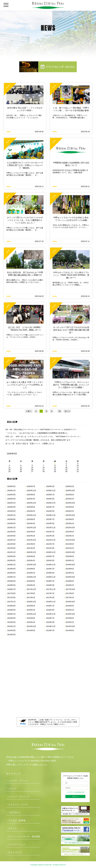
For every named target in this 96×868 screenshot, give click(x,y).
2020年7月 (50, 556)
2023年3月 (50, 523)
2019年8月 (31, 569)
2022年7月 (50, 532)
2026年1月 (11, 490)
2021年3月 (50, 548)
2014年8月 (31, 630)
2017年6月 (70, 593)
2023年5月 (11, 523)
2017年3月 (50, 597)
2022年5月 (11, 536)
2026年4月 (31, 486)
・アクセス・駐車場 (16, 821)
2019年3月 (50, 573)
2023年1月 (11, 528)
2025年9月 (11, 495)
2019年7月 (50, 569)
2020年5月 (11, 560)
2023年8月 (31, 519)
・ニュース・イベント (17, 781)
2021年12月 (31, 540)
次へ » (67, 411)
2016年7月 (50, 606)
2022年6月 (70, 532)
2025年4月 (31, 499)
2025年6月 (70, 495)
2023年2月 (70, 523)
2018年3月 (50, 585)
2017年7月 (50, 593)
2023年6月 (70, 519)
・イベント (12, 789)
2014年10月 (70, 626)
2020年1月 (11, 565)
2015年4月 (31, 622)
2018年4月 (31, 585)
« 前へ (29, 411)
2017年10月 (70, 589)
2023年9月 (11, 519)
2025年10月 (70, 490)
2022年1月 (11, 540)
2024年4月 (31, 511)
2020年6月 (70, 556)
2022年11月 (51, 528)
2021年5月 (11, 548)
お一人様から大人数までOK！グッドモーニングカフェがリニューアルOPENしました (25, 385)
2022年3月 (50, 536)
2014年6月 (70, 630)
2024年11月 (51, 503)
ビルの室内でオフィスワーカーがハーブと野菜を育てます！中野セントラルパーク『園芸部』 (25, 165)
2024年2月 (70, 511)
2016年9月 (11, 606)
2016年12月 (31, 602)
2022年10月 (70, 528)
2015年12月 (31, 614)
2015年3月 (50, 622)
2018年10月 (70, 577)
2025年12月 (31, 490)
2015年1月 (11, 626)
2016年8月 (31, 606)
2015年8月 (31, 618)
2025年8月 (31, 495)
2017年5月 (11, 597)
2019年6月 (70, 569)
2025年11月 (51, 490)
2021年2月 (70, 548)
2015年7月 (50, 618)
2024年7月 (50, 507)
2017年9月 (11, 593)
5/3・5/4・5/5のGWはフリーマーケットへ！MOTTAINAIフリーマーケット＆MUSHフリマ (41, 430)
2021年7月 (50, 544)
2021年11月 (51, 540)
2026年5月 (11, 486)
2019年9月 (11, 569)
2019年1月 (11, 577)
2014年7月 (50, 630)
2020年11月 (51, 552)
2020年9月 (11, 556)
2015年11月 (51, 614)
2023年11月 (51, 515)
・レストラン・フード (17, 805)
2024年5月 (11, 511)
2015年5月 (11, 622)
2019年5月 (11, 573)
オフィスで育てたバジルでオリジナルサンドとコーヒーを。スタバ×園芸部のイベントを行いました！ (25, 220)
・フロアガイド (14, 813)
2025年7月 (50, 495)
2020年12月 (31, 552)
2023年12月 (31, 515)
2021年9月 (11, 544)
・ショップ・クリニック (18, 797)
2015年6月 (70, 618)
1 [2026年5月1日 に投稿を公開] (55, 463)
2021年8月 (31, 544)
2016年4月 (31, 610)
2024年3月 (50, 511)
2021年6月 (70, 544)
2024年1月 (11, 515)
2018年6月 (70, 581)
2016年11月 (51, 602)
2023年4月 (31, 523)
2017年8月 (31, 593)
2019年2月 (70, 573)
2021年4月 (31, 548)
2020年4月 (31, 560)
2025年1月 (11, 503)
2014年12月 (31, 626)
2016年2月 (70, 610)
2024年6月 (70, 507)
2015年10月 (70, 614)
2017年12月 (31, 589)
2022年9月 (11, 532)
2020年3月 (50, 560)
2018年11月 (51, 577)
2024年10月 (70, 503)
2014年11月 (51, 626)
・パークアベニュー (16, 844)
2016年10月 (70, 602)
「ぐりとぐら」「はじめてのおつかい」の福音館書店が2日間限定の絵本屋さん (37, 433)
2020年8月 (31, 556)
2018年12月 (31, 577)
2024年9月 (11, 507)
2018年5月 (11, 585)
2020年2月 (70, 560)
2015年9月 (11, 618)
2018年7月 (50, 581)
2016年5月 (11, 610)
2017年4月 (31, 597)
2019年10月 (70, 565)
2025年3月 (50, 499)
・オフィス (12, 829)
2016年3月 (50, 610)
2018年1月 (11, 589)
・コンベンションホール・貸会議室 (23, 837)
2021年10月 (70, 540)
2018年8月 (31, 581)
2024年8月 (31, 507)
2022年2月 (70, 536)
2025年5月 (11, 499)
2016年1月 (11, 614)
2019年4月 (31, 573)
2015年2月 (70, 622)
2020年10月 (70, 552)
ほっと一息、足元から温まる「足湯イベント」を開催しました (30, 443)
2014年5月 (11, 635)
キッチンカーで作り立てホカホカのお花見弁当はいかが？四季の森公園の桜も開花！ (71, 330)
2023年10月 (70, 515)
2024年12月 (31, 503)
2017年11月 (51, 589)
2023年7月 (50, 519)
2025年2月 (70, 499)
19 (60, 411)
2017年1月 (11, 602)
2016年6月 (70, 606)
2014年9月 (11, 630)
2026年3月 (50, 486)
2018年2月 (70, 585)
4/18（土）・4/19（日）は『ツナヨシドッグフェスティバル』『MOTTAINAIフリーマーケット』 (43, 436)
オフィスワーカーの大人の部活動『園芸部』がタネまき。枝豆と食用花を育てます (38, 440)
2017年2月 (70, 597)
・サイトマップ (14, 852)
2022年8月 (31, 532)
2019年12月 (31, 565)
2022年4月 (31, 536)
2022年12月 (31, 528)
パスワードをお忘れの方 (75, 792)
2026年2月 (70, 486)
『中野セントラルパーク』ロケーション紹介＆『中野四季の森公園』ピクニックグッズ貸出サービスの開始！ (71, 385)
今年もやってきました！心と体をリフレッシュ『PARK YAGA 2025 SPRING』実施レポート (71, 275)
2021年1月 (11, 552)
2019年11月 (51, 565)
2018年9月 (11, 581)
